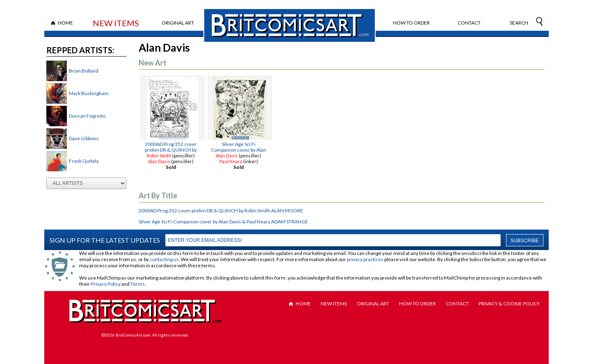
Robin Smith (159, 156)
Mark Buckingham (89, 93)
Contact (469, 23)
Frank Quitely (84, 161)
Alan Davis (159, 161)
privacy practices (365, 259)
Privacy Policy (106, 284)
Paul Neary (231, 161)
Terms (138, 284)
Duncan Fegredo (87, 116)
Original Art (178, 23)
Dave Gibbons (84, 138)
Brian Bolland (84, 71)
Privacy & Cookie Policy (509, 304)
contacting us (164, 259)
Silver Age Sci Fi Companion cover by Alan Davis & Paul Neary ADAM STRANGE (223, 222)
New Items (116, 23)
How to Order (411, 23)
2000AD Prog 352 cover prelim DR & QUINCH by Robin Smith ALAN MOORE (221, 210)
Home (65, 23)
